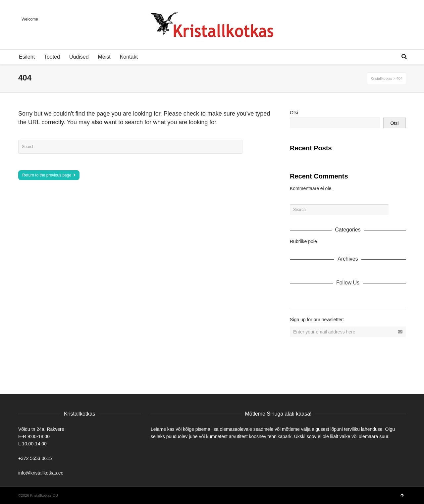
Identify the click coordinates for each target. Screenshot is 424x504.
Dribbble (295, 297)
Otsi (294, 113)
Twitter (324, 297)
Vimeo (339, 297)
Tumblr (368, 297)
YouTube (353, 297)
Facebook (310, 297)
